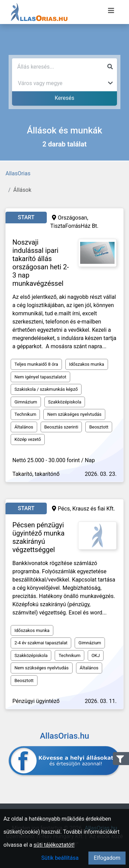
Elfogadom (107, 858)
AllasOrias (18, 173)
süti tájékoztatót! (54, 845)
